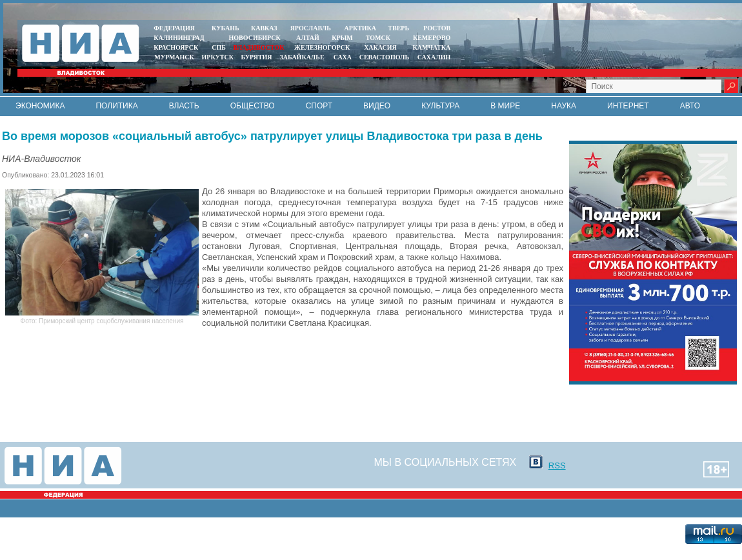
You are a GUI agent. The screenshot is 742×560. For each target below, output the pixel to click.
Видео (377, 106)
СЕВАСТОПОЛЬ (384, 57)
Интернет (628, 106)
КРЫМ (342, 38)
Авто (690, 106)
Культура (440, 106)
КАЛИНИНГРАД (179, 38)
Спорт (319, 106)
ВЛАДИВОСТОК (258, 47)
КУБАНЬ (225, 28)
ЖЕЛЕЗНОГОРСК (322, 47)
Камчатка (431, 47)
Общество (253, 106)
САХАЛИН (434, 57)
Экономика (40, 106)
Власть (184, 106)
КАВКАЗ (264, 28)
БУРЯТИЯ (256, 57)
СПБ (219, 47)
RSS (557, 465)
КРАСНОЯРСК (176, 47)
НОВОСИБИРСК (255, 38)
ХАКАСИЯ (380, 47)
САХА (343, 57)
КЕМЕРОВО (432, 38)
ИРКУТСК (218, 57)
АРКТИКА (361, 28)
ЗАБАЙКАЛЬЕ (303, 57)
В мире (505, 106)
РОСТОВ (437, 28)
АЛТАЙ (308, 38)
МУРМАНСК (174, 57)
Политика (116, 106)
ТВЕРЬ (398, 28)
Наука (564, 106)
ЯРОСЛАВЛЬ (311, 28)
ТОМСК (380, 38)
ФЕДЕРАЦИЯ (174, 28)
